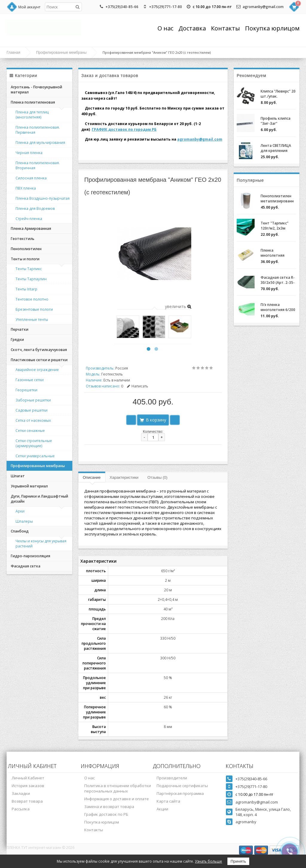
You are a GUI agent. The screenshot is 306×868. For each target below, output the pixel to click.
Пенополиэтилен (26, 249)
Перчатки (20, 329)
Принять (238, 861)
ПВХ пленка (26, 188)
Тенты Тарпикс (29, 269)
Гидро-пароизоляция (30, 556)
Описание (92, 477)
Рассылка (21, 809)
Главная (13, 53)
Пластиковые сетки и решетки (39, 360)
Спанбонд (20, 531)
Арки (20, 511)
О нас (165, 28)
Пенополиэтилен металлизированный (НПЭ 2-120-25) (277, 198)
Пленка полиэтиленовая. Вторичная (38, 165)
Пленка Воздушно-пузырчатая (43, 198)
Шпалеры (24, 521)
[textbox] (63, 7)
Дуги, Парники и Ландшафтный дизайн (39, 499)
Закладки (21, 793)
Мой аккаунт (29, 7)
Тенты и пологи (25, 259)
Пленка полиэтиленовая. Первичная (38, 130)
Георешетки (26, 390)
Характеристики (124, 477)
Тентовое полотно (32, 299)
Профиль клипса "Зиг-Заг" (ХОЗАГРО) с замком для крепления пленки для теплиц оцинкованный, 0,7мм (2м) (277, 121)
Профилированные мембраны (61, 53)
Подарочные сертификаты (182, 786)
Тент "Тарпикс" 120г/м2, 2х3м (274, 226)
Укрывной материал (29, 486)
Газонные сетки (30, 380)
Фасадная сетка (26, 566)
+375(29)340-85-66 (122, 7)
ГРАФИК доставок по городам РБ (124, 129)
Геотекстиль (23, 239)
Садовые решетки (32, 410)
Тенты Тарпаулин (31, 279)
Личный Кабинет (28, 778)
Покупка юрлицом (272, 28)
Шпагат (18, 476)
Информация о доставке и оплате (117, 799)
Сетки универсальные (35, 456)
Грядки (17, 340)
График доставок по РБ (106, 814)
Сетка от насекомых (33, 420)
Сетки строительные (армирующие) (34, 443)
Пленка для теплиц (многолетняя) (32, 115)
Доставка (192, 28)
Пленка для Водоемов (35, 208)
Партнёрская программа (180, 793)
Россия (122, 368)
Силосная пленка (31, 178)
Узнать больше (208, 861)
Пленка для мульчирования (40, 143)
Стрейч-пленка (29, 219)
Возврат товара (27, 801)
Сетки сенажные (30, 431)
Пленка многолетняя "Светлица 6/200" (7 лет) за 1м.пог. (276, 253)
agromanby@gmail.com (263, 7)
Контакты (225, 28)
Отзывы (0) (157, 477)
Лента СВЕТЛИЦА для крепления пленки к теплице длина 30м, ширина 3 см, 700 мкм (278, 148)
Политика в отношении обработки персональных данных (118, 788)
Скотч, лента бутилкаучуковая (39, 350)
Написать (138, 386)
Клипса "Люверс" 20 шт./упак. (278, 94)
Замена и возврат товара (109, 807)
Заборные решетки (33, 400)
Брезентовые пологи (34, 309)
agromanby (246, 822)
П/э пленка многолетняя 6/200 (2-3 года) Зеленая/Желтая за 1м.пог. (278, 307)
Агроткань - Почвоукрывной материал (36, 90)
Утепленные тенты (32, 320)
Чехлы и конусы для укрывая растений (41, 544)
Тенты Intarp (26, 289)
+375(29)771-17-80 (166, 7)
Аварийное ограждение (37, 370)
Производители (172, 778)
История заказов (28, 786)
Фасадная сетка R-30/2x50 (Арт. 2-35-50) (278, 280)
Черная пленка (29, 153)
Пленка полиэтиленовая (33, 102)
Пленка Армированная (31, 228)
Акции (162, 809)
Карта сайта (168, 801)
